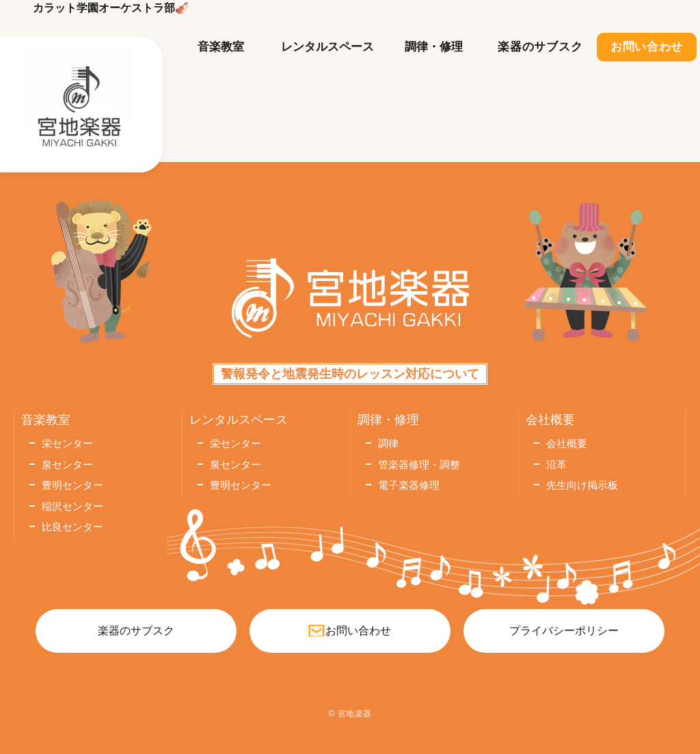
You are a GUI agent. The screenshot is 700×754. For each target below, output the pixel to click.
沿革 (556, 464)
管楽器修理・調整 (419, 464)
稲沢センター (72, 506)
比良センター (72, 527)
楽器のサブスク (540, 47)
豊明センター (72, 485)
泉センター (67, 464)
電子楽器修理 (409, 485)
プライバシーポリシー (564, 631)
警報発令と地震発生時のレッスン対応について (350, 374)
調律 (388, 443)
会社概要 (567, 443)
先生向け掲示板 (582, 485)
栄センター (67, 443)
